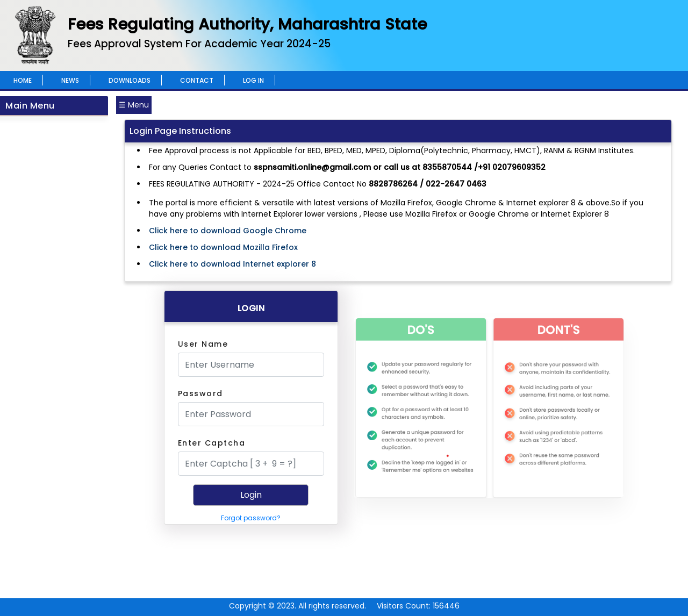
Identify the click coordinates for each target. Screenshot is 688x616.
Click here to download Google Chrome (228, 231)
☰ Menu (134, 105)
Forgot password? (251, 518)
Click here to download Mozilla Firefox (223, 247)
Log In (253, 80)
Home (23, 80)
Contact (197, 80)
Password (200, 393)
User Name (203, 344)
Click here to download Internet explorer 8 (232, 264)
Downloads (130, 80)
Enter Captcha (212, 443)
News (70, 80)
